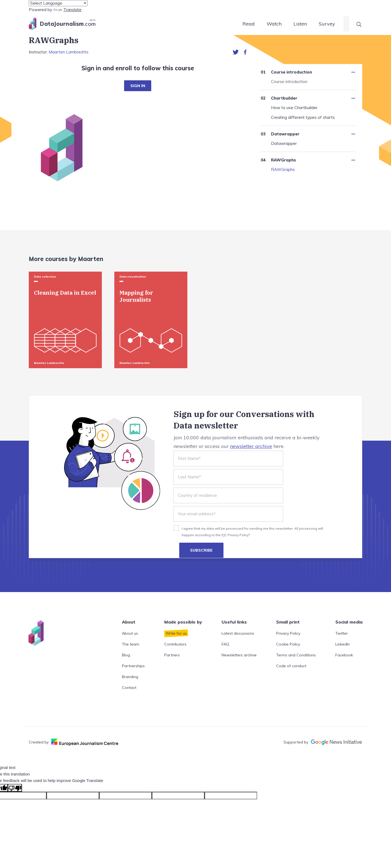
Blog (126, 655)
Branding (130, 677)
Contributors (175, 644)
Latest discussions (238, 633)
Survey (327, 24)
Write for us (176, 633)
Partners (172, 655)
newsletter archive (251, 446)
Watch (274, 24)
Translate (67, 10)
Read (249, 24)
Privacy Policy (288, 633)
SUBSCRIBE (201, 550)
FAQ (225, 644)
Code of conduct (291, 666)
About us (130, 633)
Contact (129, 688)
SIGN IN (138, 86)
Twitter (342, 633)
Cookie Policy (288, 644)
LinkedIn (343, 644)
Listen (300, 24)
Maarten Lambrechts (69, 52)
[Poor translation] (15, 788)
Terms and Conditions (296, 655)
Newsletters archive (239, 655)
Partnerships (133, 666)
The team (131, 644)
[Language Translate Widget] (58, 3)
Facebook (344, 655)
